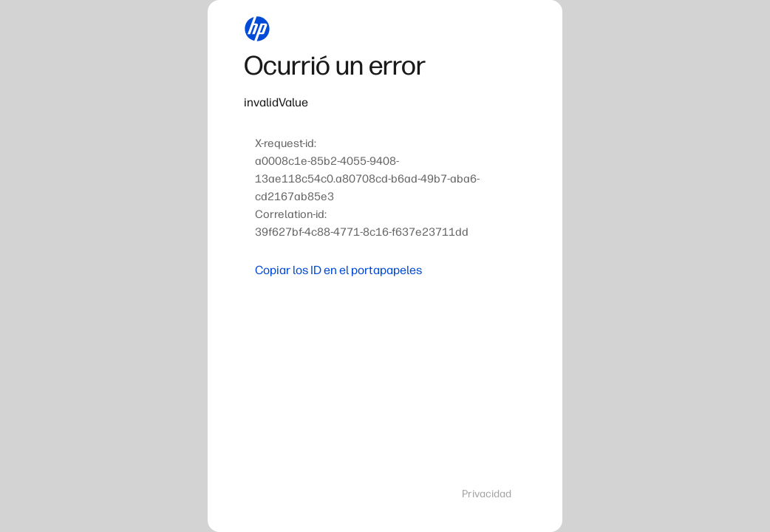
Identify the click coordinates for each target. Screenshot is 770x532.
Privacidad (487, 494)
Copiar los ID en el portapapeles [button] (338, 270)
